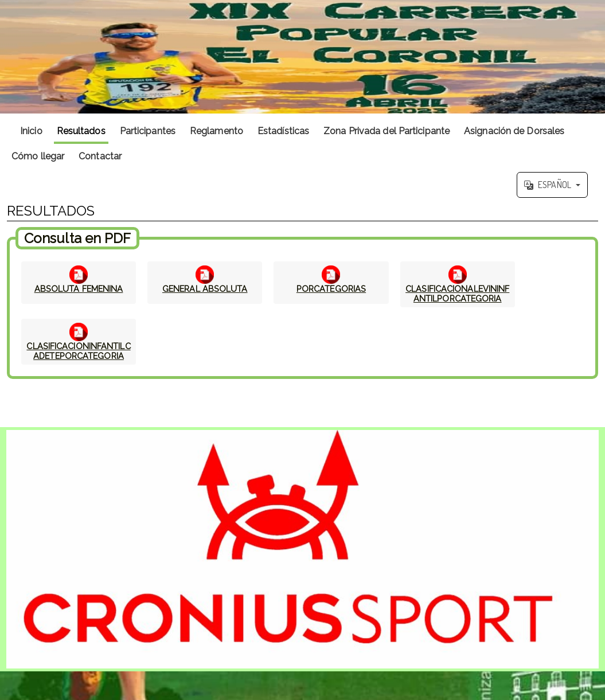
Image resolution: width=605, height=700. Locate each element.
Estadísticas (283, 131)
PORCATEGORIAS (331, 289)
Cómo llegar (38, 156)
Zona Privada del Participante (387, 131)
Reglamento (216, 131)
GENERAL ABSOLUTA (205, 289)
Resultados (81, 131)
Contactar (100, 156)
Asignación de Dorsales (514, 131)
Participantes (148, 131)
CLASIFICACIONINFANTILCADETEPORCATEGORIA (78, 351)
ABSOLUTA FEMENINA (79, 289)
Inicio (31, 131)
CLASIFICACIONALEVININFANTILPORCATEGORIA (457, 294)
